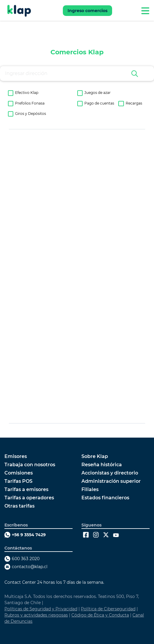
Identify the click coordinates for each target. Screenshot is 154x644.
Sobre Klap (95, 456)
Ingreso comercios (87, 11)
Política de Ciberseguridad (108, 609)
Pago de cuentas (99, 103)
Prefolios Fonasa (30, 103)
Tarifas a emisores (26, 490)
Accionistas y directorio (110, 473)
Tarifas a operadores (29, 498)
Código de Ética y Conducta (100, 615)
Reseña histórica (102, 465)
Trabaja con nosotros (30, 465)
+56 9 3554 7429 (29, 535)
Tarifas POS (18, 481)
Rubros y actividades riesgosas (36, 615)
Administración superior (111, 481)
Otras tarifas (19, 506)
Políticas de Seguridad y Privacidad (41, 609)
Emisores (16, 456)
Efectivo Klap (27, 93)
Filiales (90, 490)
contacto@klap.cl (30, 567)
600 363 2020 (26, 559)
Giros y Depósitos (31, 114)
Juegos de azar (98, 93)
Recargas (134, 103)
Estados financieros (105, 498)
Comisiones (19, 473)
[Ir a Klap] (19, 11)
